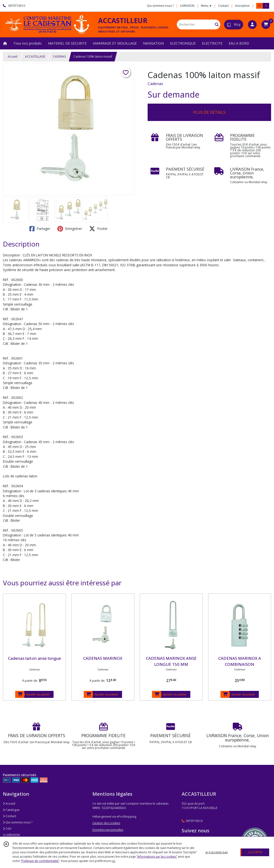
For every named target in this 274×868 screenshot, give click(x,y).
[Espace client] (252, 25)
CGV (7, 829)
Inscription (242, 6)
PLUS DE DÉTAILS (209, 112)
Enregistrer (70, 229)
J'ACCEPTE (255, 852)
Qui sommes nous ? (18, 822)
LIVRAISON (11, 835)
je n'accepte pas (217, 852)
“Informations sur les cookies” (157, 857)
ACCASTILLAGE (35, 57)
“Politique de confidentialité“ (40, 861)
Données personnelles (108, 830)
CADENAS (59, 57)
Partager (40, 229)
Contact (223, 6)
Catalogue (11, 810)
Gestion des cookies (106, 823)
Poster (98, 229)
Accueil (13, 57)
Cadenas (155, 84)
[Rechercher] (217, 24)
